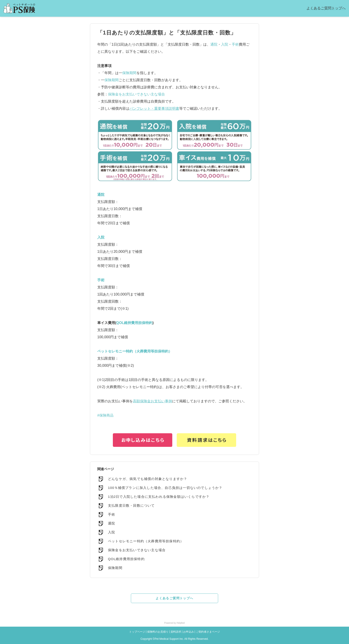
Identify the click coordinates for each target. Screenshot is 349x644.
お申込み (189, 632)
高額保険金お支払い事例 (152, 401)
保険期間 (129, 73)
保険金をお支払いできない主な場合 (136, 94)
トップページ (137, 632)
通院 (214, 44)
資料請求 (176, 632)
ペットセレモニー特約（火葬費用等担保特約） (135, 351)
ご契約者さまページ (208, 632)
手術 (235, 44)
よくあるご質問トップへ (326, 8)
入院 (225, 44)
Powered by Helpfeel (174, 623)
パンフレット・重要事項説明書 (154, 108)
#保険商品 (105, 415)
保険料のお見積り (158, 632)
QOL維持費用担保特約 (134, 323)
